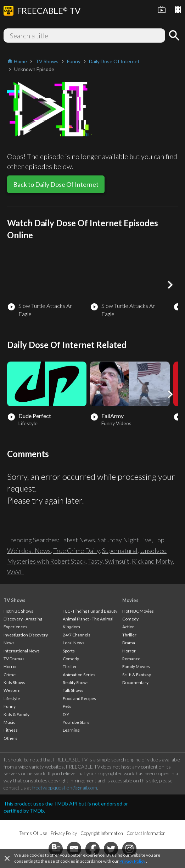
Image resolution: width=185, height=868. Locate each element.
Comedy (71, 659)
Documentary (135, 682)
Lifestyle (12, 698)
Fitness (11, 730)
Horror (10, 666)
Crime (10, 675)
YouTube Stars (76, 722)
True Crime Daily (76, 550)
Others (10, 738)
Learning (71, 730)
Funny (10, 706)
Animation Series (79, 675)
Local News (74, 643)
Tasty (95, 561)
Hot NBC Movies (138, 611)
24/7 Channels (77, 635)
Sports (69, 651)
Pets (67, 706)
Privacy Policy (132, 861)
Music (9, 722)
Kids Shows (14, 682)
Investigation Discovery (26, 635)
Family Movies (136, 666)
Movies (130, 600)
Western (12, 690)
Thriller (70, 666)
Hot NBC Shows (18, 611)
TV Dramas (14, 659)
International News (22, 651)
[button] (170, 285)
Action (128, 627)
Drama (129, 643)
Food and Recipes (79, 698)
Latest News (78, 540)
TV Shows (15, 600)
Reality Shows (76, 682)
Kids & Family (16, 714)
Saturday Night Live (125, 540)
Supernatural (120, 550)
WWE (15, 572)
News (9, 643)
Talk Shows (73, 690)
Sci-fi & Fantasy (137, 675)
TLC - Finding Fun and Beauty (90, 611)
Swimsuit (117, 561)
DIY (66, 714)
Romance (131, 659)
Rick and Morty (152, 561)
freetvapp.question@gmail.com (65, 788)
